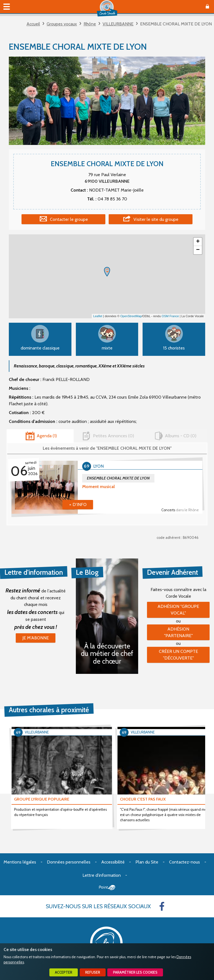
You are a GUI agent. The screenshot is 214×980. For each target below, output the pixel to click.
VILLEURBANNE (118, 24)
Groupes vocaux (62, 24)
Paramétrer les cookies (135, 972)
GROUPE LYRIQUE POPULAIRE (42, 799)
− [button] (198, 250)
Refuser (93, 972)
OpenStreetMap (131, 316)
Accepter (64, 972)
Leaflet (98, 316)
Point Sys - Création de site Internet (107, 888)
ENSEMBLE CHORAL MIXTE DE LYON (118, 478)
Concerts (180, 510)
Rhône (90, 24)
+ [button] (198, 242)
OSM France (170, 316)
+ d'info (78, 504)
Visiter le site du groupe (156, 219)
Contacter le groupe (69, 219)
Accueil (33, 24)
